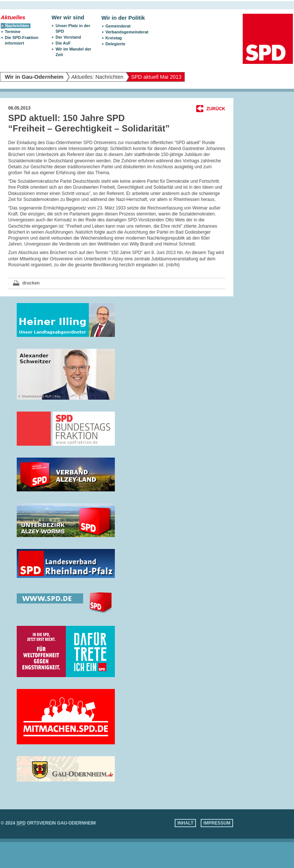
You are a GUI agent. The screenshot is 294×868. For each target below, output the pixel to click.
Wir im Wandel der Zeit (73, 52)
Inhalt (185, 823)
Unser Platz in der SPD (73, 28)
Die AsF (63, 43)
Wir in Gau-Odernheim (34, 77)
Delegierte (115, 44)
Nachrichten (97, 77)
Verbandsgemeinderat (127, 32)
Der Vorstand (68, 37)
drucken (31, 283)
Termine (13, 32)
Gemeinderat (118, 26)
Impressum (217, 823)
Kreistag (114, 38)
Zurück (216, 109)
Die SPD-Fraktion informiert (22, 40)
